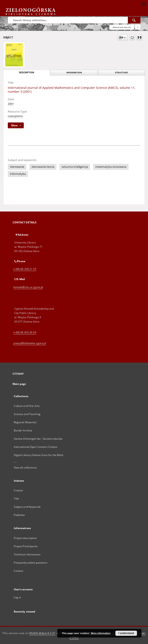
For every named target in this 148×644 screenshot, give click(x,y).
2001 (11, 104)
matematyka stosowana (111, 167)
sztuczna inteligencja (75, 167)
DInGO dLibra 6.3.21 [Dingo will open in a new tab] (43, 633)
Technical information (27, 554)
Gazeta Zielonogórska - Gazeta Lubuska (38, 439)
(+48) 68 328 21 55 (25, 269)
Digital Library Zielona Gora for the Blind (39, 455)
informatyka (18, 174)
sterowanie (17, 167)
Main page (19, 384)
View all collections (25, 468)
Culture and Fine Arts (27, 406)
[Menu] (143, 3)
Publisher (20, 515)
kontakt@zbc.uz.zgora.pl (28, 287)
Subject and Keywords (27, 507)
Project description (25, 538)
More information (101, 633)
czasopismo (15, 116)
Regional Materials (25, 422)
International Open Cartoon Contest (36, 447)
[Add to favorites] (132, 38)
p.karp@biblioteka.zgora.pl (30, 343)
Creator (19, 490)
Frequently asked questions (31, 563)
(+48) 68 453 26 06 (25, 332)
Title (17, 499)
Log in (18, 597)
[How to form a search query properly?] (138, 27)
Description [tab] (27, 73)
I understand (126, 633)
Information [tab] (74, 73)
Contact (19, 571)
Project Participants (26, 546)
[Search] (134, 20)
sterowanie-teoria (43, 167)
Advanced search (122, 27)
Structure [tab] (121, 73)
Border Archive (23, 430)
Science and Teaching (27, 414)
